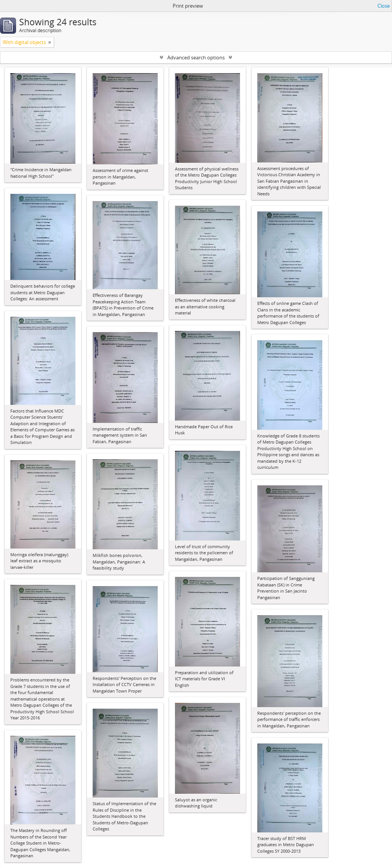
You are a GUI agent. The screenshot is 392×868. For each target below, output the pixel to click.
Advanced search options (196, 57)
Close (384, 6)
